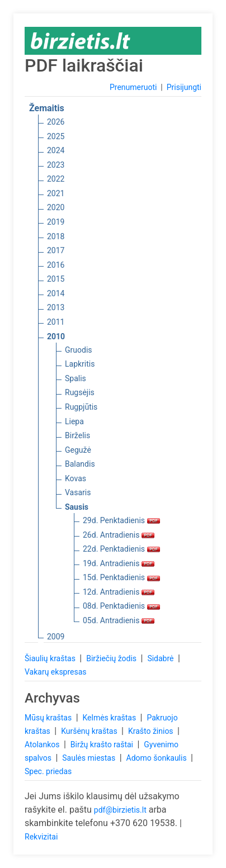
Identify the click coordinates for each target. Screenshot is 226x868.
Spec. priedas (48, 771)
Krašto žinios (152, 731)
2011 (56, 322)
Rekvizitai (41, 837)
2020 (56, 207)
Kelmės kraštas (110, 718)
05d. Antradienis (119, 620)
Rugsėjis (80, 392)
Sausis (77, 507)
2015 (56, 279)
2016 (56, 265)
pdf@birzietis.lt (120, 810)
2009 (56, 637)
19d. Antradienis (119, 563)
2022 (56, 179)
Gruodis (79, 350)
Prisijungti (184, 87)
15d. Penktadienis (121, 577)
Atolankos (43, 744)
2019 (56, 222)
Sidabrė (161, 658)
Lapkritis (80, 364)
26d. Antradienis (119, 535)
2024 (56, 150)
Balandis (80, 464)
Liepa (74, 421)
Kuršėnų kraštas (90, 731)
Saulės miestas (90, 758)
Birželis (77, 435)
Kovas (76, 478)
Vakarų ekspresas (56, 672)
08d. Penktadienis (121, 606)
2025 (56, 136)
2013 (56, 307)
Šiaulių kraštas (51, 658)
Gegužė (78, 450)
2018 (56, 236)
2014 (56, 293)
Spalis (76, 378)
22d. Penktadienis (121, 549)
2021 (56, 193)
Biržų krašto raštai (103, 744)
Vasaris (78, 492)
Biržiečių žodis (112, 658)
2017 (56, 250)
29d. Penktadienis (121, 520)
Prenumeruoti (133, 87)
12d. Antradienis (119, 592)
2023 (56, 165)
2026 (56, 122)
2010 (56, 336)
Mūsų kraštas (49, 718)
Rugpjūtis (81, 407)
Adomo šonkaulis (158, 758)
